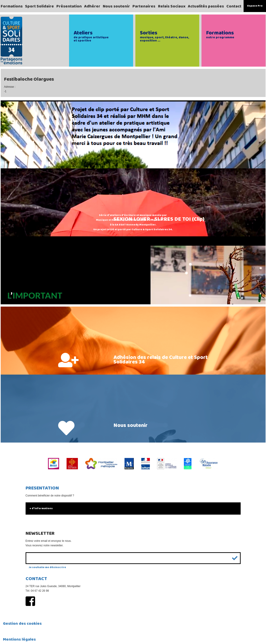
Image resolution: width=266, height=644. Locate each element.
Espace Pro (255, 6)
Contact (234, 6)
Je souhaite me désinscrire (47, 567)
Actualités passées (206, 6)
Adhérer (92, 6)
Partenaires (144, 6)
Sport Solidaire (40, 6)
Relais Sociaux (172, 6)
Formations (12, 6)
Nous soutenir (116, 6)
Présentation (69, 6)
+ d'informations (41, 508)
